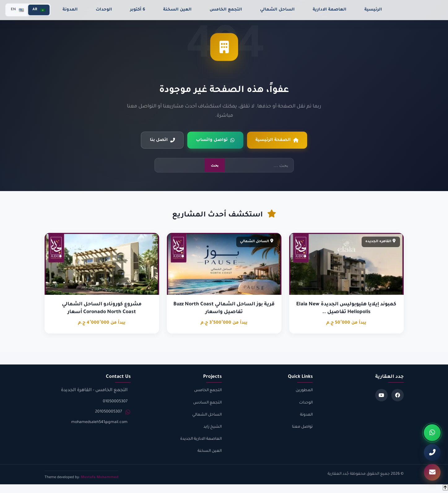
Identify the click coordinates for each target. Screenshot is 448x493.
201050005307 (109, 412)
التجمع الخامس (226, 10)
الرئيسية (373, 10)
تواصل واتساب (215, 140)
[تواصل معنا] (432, 472)
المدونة (70, 10)
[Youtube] (381, 395)
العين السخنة (177, 10)
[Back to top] (445, 488)
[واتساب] (432, 433)
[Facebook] (398, 395)
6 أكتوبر (138, 10)
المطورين (304, 391)
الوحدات (104, 10)
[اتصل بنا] (432, 452)
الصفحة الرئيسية (277, 140)
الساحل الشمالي (277, 10)
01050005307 (115, 402)
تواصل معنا (302, 427)
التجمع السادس (207, 403)
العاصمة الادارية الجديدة (201, 439)
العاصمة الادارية (330, 10)
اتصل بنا (162, 140)
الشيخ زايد (213, 427)
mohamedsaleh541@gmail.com (99, 423)
